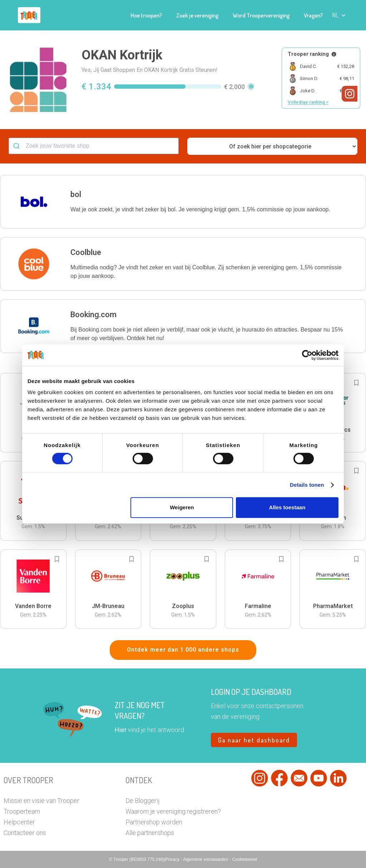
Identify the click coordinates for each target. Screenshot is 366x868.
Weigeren (182, 507)
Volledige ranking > (308, 102)
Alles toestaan (287, 507)
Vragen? (313, 15)
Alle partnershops (150, 833)
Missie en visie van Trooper (41, 801)
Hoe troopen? (146, 15)
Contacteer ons (25, 833)
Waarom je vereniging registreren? (173, 811)
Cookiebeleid (244, 859)
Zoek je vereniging (197, 15)
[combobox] (94, 146)
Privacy (173, 859)
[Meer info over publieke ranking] (334, 54)
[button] (339, 15)
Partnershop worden (154, 822)
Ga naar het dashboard (254, 740)
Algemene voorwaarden (206, 859)
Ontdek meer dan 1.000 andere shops (183, 650)
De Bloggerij (142, 801)
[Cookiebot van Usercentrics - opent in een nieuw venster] (307, 355)
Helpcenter (19, 822)
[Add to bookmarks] (356, 383)
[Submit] (17, 146)
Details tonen (307, 485)
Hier (121, 730)
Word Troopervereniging (261, 15)
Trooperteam (22, 811)
